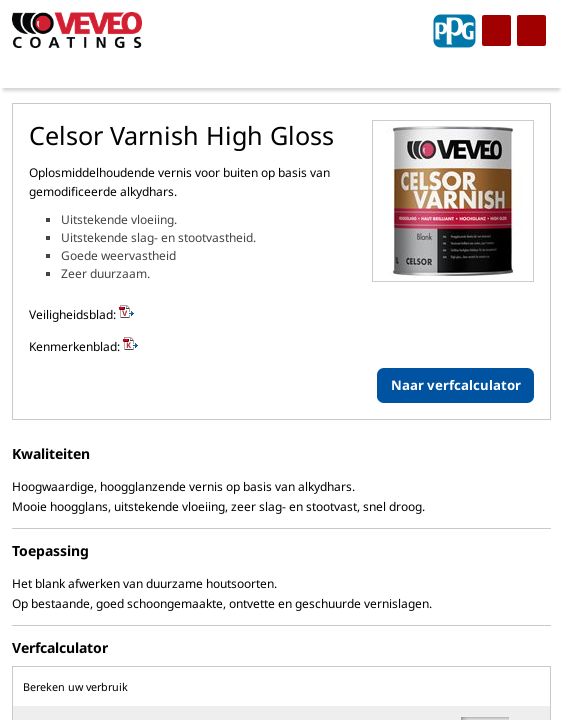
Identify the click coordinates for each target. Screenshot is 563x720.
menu (496, 30)
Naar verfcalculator (456, 385)
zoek (531, 30)
